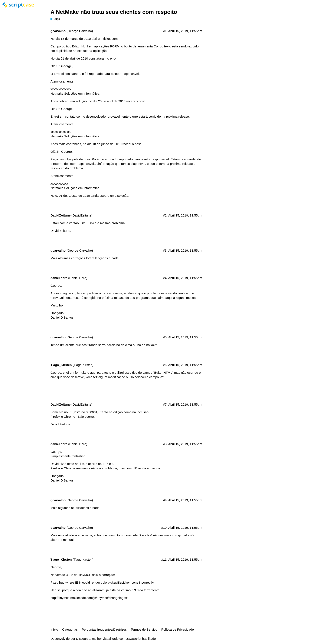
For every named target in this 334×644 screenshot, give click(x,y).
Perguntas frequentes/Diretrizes (104, 629)
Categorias (70, 629)
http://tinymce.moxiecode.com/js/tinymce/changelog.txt (89, 598)
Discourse (83, 639)
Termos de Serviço (144, 629)
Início (54, 629)
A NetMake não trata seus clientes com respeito (114, 12)
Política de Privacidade (178, 629)
